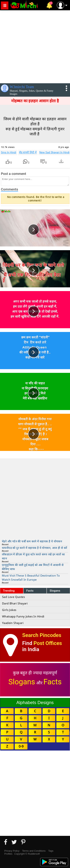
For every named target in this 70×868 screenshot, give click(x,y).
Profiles (8, 854)
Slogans (55, 591)
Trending (9, 591)
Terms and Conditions (34, 851)
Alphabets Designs (35, 702)
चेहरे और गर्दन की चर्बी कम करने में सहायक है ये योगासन (32, 541)
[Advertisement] (35, 46)
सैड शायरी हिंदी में (28, 152)
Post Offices (48, 643)
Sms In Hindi (9, 152)
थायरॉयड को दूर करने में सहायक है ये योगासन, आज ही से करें (34, 548)
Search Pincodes (42, 635)
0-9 (21, 746)
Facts (30, 591)
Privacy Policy (12, 851)
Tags (51, 851)
